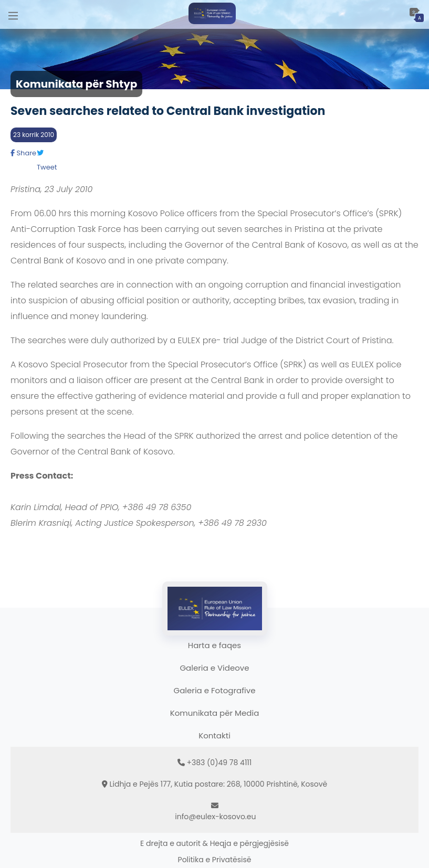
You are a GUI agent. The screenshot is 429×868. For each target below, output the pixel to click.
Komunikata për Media (215, 713)
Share (23, 153)
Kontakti (214, 735)
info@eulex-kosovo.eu (215, 817)
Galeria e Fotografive (215, 690)
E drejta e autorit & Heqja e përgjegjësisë (214, 843)
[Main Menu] (13, 14)
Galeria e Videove (214, 668)
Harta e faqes (214, 645)
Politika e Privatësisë (215, 860)
